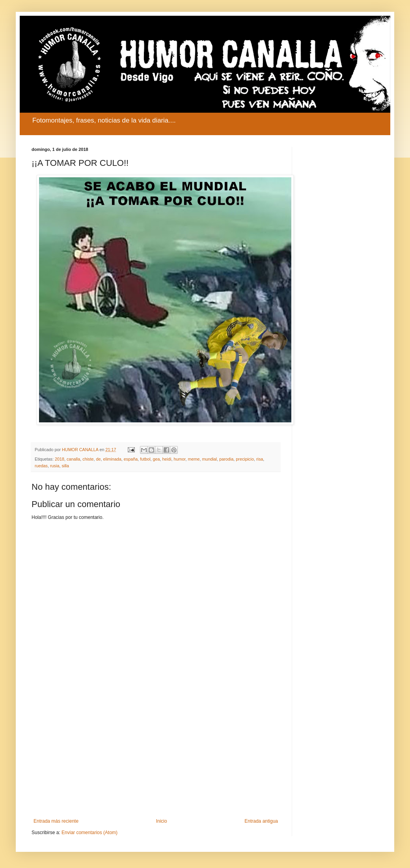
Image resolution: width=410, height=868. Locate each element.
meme (194, 459)
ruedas (41, 466)
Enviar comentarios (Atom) (89, 833)
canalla (73, 459)
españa (131, 459)
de (99, 459)
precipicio (245, 459)
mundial (209, 459)
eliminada (112, 459)
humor (179, 459)
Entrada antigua (261, 821)
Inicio (162, 821)
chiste (88, 459)
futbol (145, 459)
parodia (226, 459)
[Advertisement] (156, 753)
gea (157, 459)
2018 (60, 459)
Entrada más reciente (56, 821)
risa (260, 459)
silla (65, 466)
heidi (167, 459)
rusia (55, 466)
